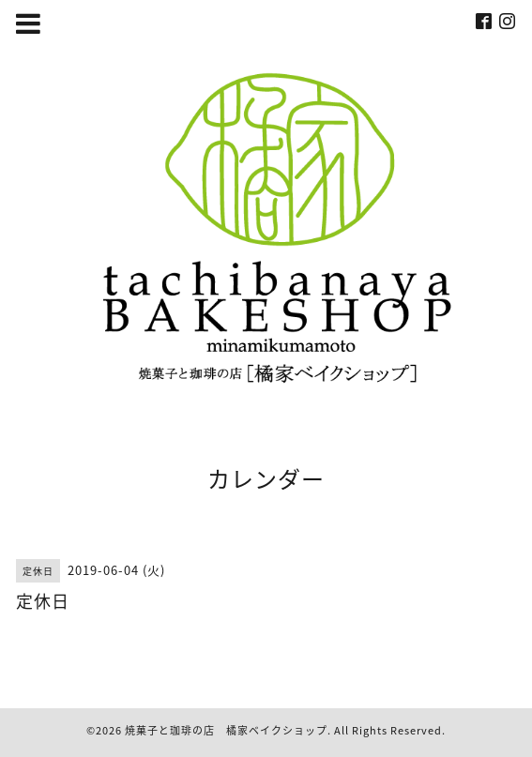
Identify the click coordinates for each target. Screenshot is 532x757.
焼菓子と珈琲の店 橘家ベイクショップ (226, 730)
